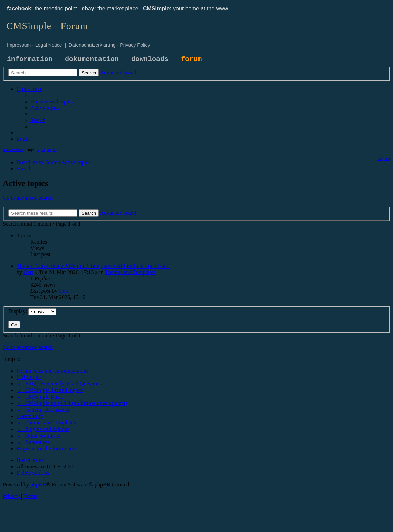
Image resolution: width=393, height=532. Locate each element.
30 (49, 150)
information (30, 59)
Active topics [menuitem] (13, 150)
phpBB (38, 484)
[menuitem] (51, 101)
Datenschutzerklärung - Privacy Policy (109, 45)
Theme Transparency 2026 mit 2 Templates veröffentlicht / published (93, 266)
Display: (32, 311)
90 (55, 150)
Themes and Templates (130, 272)
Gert (28, 272)
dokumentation (92, 59)
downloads (150, 59)
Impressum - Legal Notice (35, 45)
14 (43, 150)
